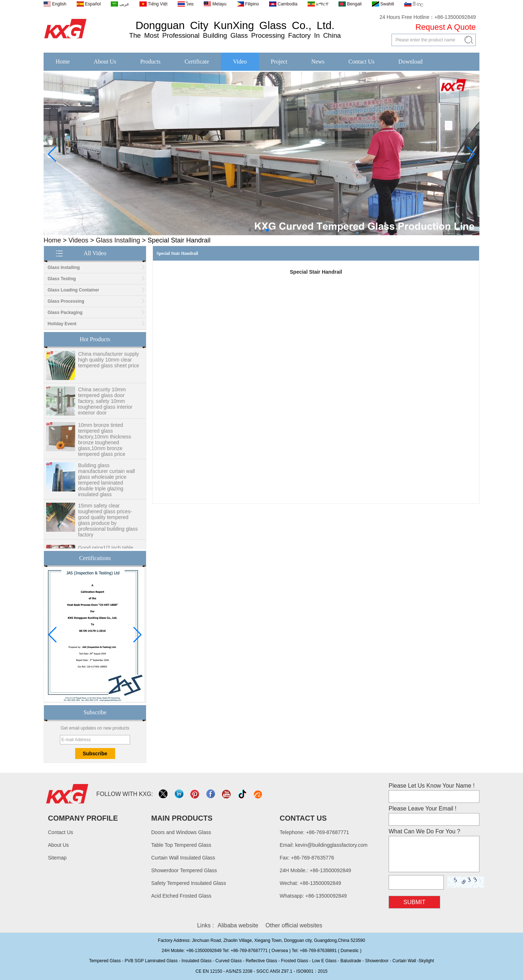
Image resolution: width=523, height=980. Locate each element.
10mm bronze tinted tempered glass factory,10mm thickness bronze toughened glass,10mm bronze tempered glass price (105, 442)
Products (150, 62)
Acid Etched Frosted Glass (181, 896)
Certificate (197, 62)
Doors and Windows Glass (181, 832)
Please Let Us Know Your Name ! (432, 786)
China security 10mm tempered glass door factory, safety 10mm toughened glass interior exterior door (105, 404)
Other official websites (294, 925)
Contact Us (361, 62)
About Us (105, 62)
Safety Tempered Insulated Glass (188, 883)
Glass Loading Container (73, 290)
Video (240, 62)
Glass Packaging (65, 313)
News (318, 62)
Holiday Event (62, 324)
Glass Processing (66, 301)
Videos (79, 240)
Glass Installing (118, 240)
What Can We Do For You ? (424, 831)
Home (63, 62)
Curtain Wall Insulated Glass (183, 858)
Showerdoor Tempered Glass (184, 870)
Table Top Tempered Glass (181, 845)
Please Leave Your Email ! (423, 808)
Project (279, 62)
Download (411, 62)
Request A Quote (446, 27)
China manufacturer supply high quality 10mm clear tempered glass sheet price (109, 362)
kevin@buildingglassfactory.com (331, 845)
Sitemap (57, 858)
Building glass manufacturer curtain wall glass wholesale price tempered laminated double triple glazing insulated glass (106, 482)
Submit (414, 902)
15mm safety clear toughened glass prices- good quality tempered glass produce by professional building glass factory (108, 523)
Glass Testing (62, 279)
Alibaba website (238, 925)
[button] (250, 230)
